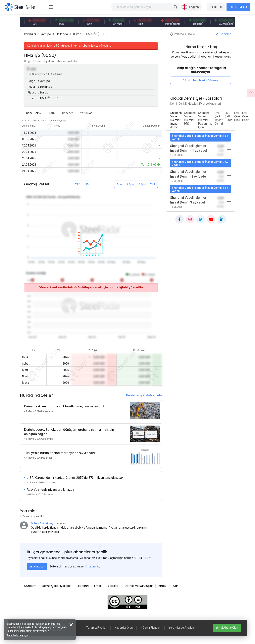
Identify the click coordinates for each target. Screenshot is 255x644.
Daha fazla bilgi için (17, 635)
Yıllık (153, 184)
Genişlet (223, 34)
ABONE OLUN (37, 567)
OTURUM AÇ (238, 7)
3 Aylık (130, 184)
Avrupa (46, 34)
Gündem (30, 586)
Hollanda (62, 34)
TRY (77, 184)
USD (86, 184)
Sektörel (114, 586)
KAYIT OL (216, 7)
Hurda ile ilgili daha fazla (144, 395)
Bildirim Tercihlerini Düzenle (201, 80)
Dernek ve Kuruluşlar (139, 586)
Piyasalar (30, 34)
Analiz (162, 586)
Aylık (119, 184)
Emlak (98, 586)
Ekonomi (83, 586)
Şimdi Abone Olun (227, 628)
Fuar (175, 586)
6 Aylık (142, 184)
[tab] (176, 120)
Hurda (77, 34)
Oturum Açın (94, 566)
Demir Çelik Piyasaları (57, 586)
